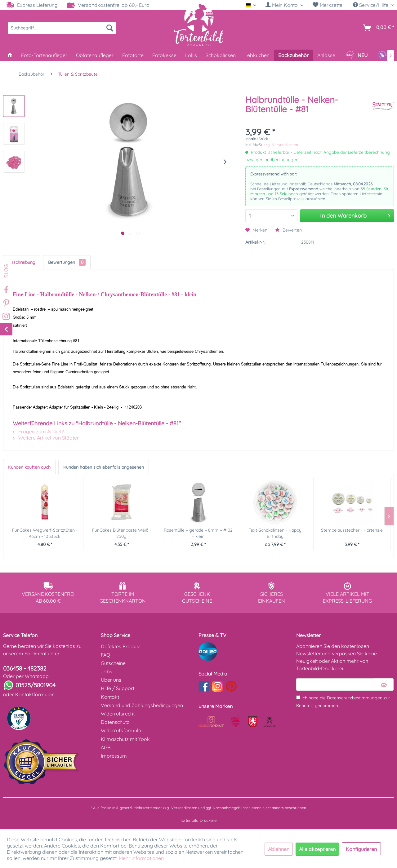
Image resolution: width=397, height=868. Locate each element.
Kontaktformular (34, 694)
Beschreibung (22, 262)
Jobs (107, 671)
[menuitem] (284, 5)
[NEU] (356, 55)
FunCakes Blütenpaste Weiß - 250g (122, 533)
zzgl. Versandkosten (281, 145)
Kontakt (110, 697)
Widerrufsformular (122, 730)
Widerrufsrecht (118, 714)
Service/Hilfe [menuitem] (371, 5)
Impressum (114, 756)
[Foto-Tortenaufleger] (44, 55)
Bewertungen (67, 262)
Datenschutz (115, 722)
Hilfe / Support (118, 688)
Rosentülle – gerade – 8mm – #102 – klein (198, 533)
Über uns (111, 680)
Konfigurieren (361, 849)
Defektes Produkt (121, 646)
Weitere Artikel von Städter (46, 438)
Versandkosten (184, 808)
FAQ (105, 655)
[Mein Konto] (284, 5)
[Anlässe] (326, 55)
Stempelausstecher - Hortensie (352, 530)
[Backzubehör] (293, 55)
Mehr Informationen (141, 858)
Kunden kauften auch (29, 467)
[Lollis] (191, 55)
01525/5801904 (36, 685)
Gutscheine (113, 663)
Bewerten (288, 230)
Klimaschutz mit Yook (125, 739)
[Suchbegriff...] (62, 28)
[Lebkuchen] (257, 55)
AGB (106, 747)
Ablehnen (279, 849)
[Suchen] (110, 28)
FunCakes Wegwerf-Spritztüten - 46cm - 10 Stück (45, 533)
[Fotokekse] (164, 55)
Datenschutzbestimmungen (355, 698)
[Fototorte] (133, 55)
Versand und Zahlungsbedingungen (142, 705)
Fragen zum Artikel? (38, 432)
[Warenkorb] (377, 28)
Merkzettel (328, 5)
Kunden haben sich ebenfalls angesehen (104, 467)
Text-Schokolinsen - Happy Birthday (275, 533)
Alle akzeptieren (317, 849)
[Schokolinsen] (221, 55)
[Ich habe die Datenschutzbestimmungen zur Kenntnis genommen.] (298, 697)
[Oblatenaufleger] (95, 55)
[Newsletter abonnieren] (384, 684)
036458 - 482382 (25, 668)
